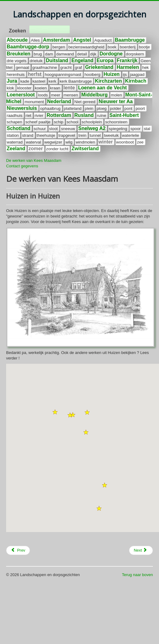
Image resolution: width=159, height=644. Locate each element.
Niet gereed (85, 102)
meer (56, 95)
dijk (93, 54)
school (73, 122)
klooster (24, 88)
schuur (40, 129)
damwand (65, 54)
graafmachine (45, 67)
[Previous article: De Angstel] (18, 550)
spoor (135, 129)
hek (146, 67)
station (13, 135)
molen (116, 95)
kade (25, 81)
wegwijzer (53, 142)
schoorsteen (116, 122)
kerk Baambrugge (76, 81)
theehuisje (46, 135)
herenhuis (16, 74)
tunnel (95, 135)
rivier (39, 115)
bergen (59, 47)
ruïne (102, 115)
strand (28, 135)
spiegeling (118, 129)
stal (147, 129)
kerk (52, 81)
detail (82, 54)
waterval (33, 142)
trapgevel (67, 135)
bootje (144, 47)
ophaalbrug (50, 108)
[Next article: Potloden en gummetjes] (141, 550)
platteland (73, 108)
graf (78, 67)
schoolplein (92, 122)
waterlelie (131, 135)
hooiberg (92, 74)
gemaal (22, 67)
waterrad (15, 142)
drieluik (36, 61)
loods (43, 95)
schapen (14, 122)
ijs (125, 74)
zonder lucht (57, 149)
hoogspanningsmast (63, 74)
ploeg (102, 108)
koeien (41, 88)
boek (112, 47)
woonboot (125, 142)
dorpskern (135, 54)
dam (49, 54)
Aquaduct (103, 40)
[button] (55, 412)
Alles (35, 40)
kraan (55, 88)
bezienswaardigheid (86, 47)
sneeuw (68, 129)
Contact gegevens (22, 166)
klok (10, 88)
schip (59, 122)
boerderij (128, 47)
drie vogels (17, 61)
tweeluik (111, 135)
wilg (69, 142)
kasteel (39, 81)
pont (128, 108)
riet (29, 115)
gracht (66, 67)
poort (140, 108)
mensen (71, 95)
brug (38, 54)
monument (34, 102)
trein (82, 135)
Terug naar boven (137, 575)
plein (89, 108)
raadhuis (15, 115)
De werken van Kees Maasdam (34, 160)
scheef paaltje (38, 122)
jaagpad (137, 74)
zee (140, 142)
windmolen (85, 142)
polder (115, 108)
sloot (54, 129)
